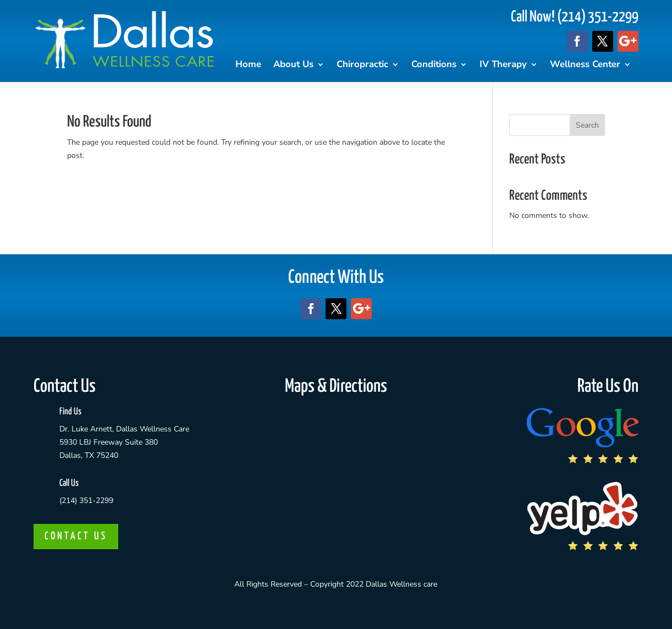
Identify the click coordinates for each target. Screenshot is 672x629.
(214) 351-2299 (86, 501)
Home (248, 65)
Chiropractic (362, 65)
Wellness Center (585, 65)
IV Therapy (503, 65)
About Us (293, 65)
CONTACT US (76, 536)
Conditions (434, 65)
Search (587, 125)
